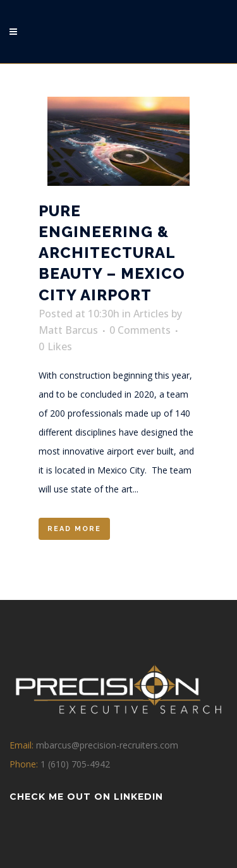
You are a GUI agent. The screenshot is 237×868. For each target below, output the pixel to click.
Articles (151, 314)
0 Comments (140, 330)
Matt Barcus (68, 330)
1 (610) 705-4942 (75, 764)
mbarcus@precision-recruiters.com (107, 745)
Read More (74, 529)
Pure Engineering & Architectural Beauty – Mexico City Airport (112, 253)
